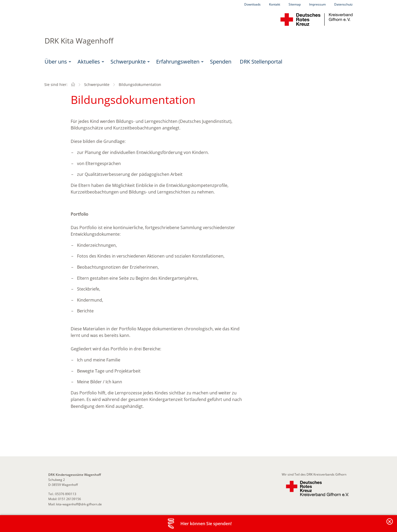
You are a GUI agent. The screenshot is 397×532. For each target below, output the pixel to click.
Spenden (221, 62)
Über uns (56, 62)
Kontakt (275, 4)
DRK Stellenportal (261, 62)
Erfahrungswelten (178, 62)
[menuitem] (57, 62)
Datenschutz (343, 4)
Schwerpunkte (128, 62)
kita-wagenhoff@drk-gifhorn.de (79, 504)
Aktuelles (89, 62)
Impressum (317, 4)
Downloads (252, 4)
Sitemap (295, 4)
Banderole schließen (390, 524)
